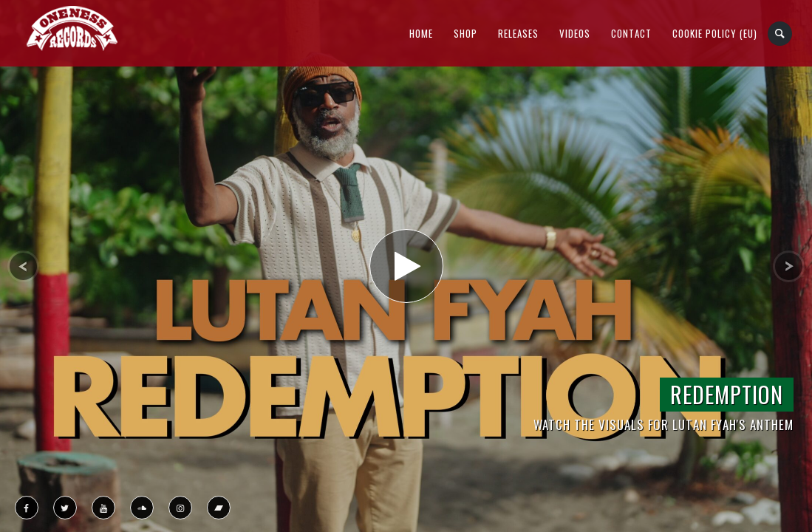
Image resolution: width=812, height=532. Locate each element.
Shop (465, 33)
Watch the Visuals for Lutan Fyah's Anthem (663, 424)
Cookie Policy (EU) (715, 33)
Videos (575, 33)
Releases (518, 33)
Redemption (727, 394)
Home (421, 33)
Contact (631, 33)
